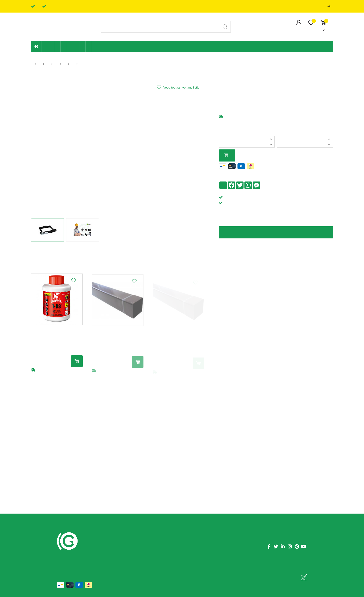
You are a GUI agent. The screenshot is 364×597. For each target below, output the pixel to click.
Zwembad (89, 46)
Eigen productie (45, 46)
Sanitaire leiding (64, 46)
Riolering (51, 46)
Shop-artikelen (83, 46)
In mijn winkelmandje (226, 155)
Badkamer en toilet (95, 46)
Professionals (330, 6)
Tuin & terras (57, 46)
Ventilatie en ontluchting (70, 46)
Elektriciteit (76, 46)
